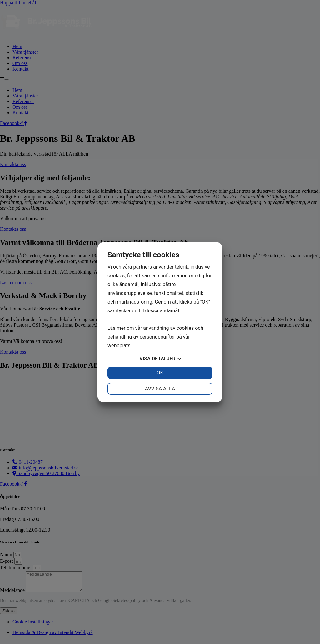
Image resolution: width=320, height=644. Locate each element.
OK (160, 373)
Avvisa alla (160, 389)
